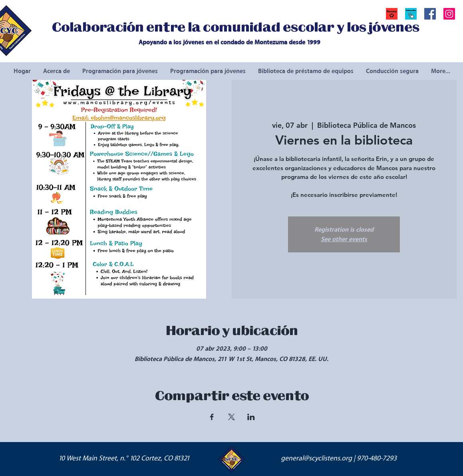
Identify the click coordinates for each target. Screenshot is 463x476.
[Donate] (392, 14)
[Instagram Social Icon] (449, 14)
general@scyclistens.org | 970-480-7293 (339, 458)
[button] (411, 14)
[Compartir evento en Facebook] (212, 417)
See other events (344, 239)
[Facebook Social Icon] (430, 14)
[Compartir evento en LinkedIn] (251, 417)
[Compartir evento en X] (231, 417)
